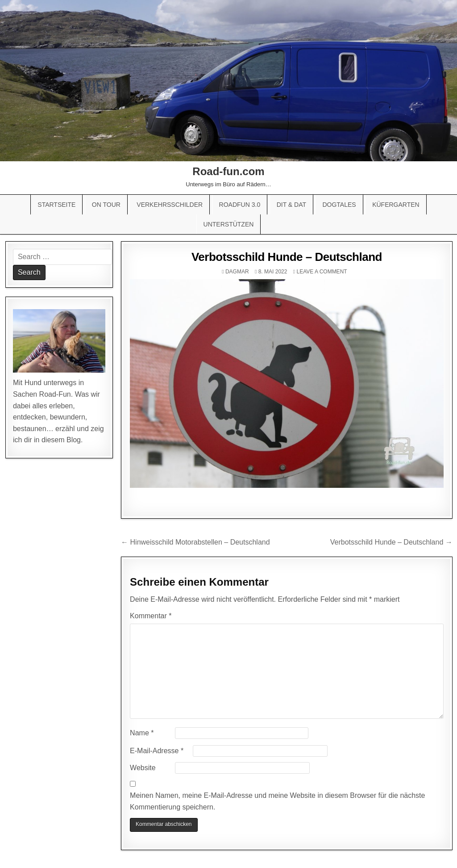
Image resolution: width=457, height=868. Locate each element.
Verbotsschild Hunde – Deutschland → (391, 542)
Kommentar (151, 616)
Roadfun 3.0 (240, 205)
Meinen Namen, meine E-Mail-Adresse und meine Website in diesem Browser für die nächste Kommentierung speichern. (277, 801)
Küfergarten (396, 205)
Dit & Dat (291, 205)
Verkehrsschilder (170, 205)
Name (142, 733)
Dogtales (339, 205)
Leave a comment (322, 272)
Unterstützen (229, 224)
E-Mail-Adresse (157, 751)
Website (143, 768)
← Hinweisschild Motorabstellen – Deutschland (195, 542)
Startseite (56, 205)
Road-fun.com (228, 171)
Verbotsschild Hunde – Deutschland (287, 257)
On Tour (106, 205)
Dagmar (237, 272)
